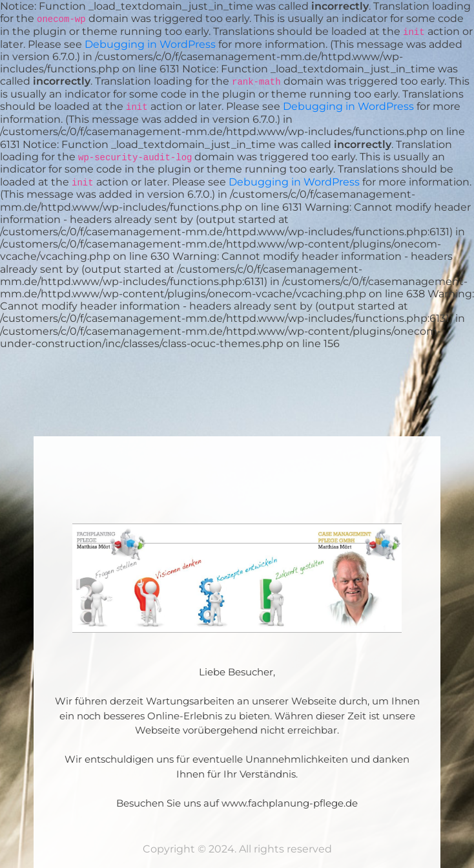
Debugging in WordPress (150, 44)
